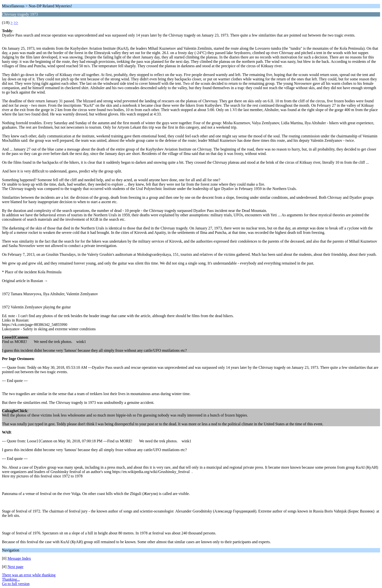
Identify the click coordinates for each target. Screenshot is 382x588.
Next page (15, 567)
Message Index (19, 558)
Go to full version (16, 584)
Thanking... (11, 579)
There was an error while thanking (29, 575)
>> (16, 23)
